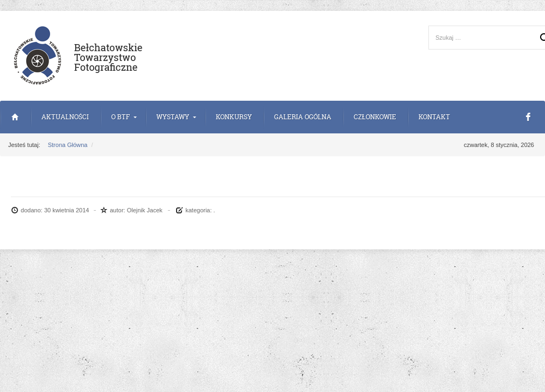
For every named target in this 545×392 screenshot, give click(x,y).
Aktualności (65, 117)
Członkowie (375, 117)
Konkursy (234, 117)
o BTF (120, 117)
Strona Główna (15, 117)
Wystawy (173, 117)
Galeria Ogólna (303, 117)
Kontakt (434, 117)
